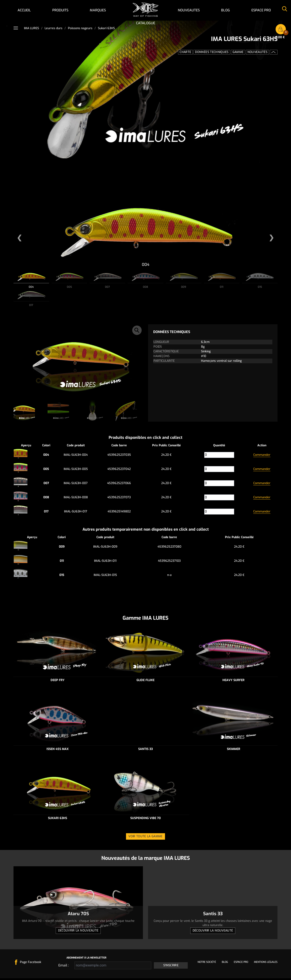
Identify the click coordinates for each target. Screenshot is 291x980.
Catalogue (146, 23)
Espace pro (261, 10)
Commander (262, 457)
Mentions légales (266, 964)
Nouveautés (258, 52)
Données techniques (212, 52)
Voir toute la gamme (145, 838)
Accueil (24, 10)
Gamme (238, 52)
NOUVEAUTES (189, 10)
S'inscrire (171, 967)
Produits (60, 10)
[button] (19, 238)
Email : (64, 967)
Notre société (207, 964)
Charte (185, 52)
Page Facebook (31, 964)
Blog (226, 10)
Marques (98, 10)
